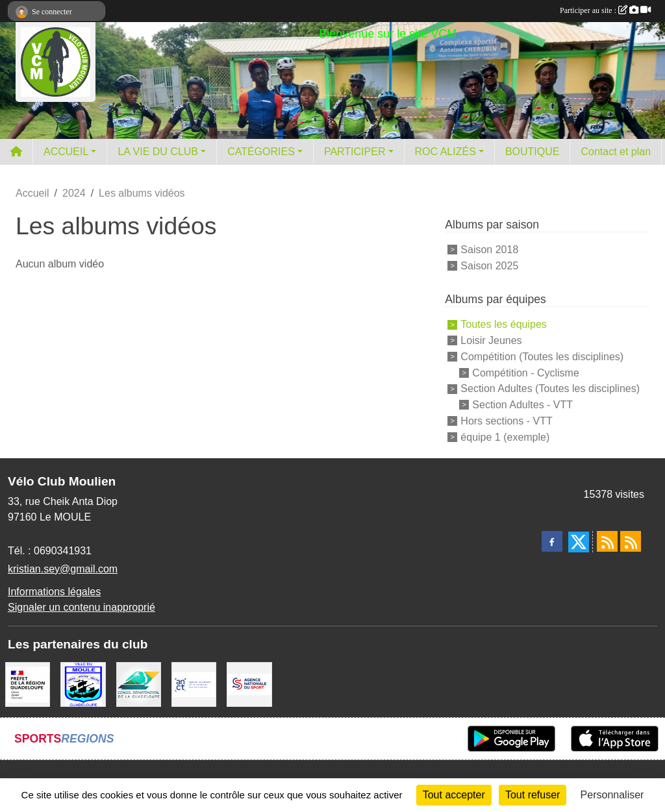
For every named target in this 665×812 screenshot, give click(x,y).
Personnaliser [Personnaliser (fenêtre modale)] (612, 795)
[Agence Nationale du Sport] (249, 683)
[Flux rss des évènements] (631, 541)
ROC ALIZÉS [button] (445, 152)
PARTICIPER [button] (355, 152)
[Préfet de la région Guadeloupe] (28, 683)
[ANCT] (194, 683)
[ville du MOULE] (83, 683)
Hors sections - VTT (506, 421)
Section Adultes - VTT (522, 405)
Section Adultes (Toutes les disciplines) (550, 388)
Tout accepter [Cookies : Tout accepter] (454, 795)
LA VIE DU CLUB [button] (158, 152)
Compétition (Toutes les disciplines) (542, 357)
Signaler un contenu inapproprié (82, 607)
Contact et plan (616, 152)
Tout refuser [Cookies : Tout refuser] (533, 795)
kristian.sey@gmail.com (63, 569)
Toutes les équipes (504, 324)
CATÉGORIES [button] (261, 152)
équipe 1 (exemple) (505, 437)
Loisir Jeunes (491, 340)
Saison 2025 (489, 265)
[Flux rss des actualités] (607, 541)
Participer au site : (605, 10)
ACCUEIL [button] (66, 152)
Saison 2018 (489, 250)
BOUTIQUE (533, 152)
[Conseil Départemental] (139, 683)
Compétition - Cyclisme (525, 372)
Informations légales (54, 592)
